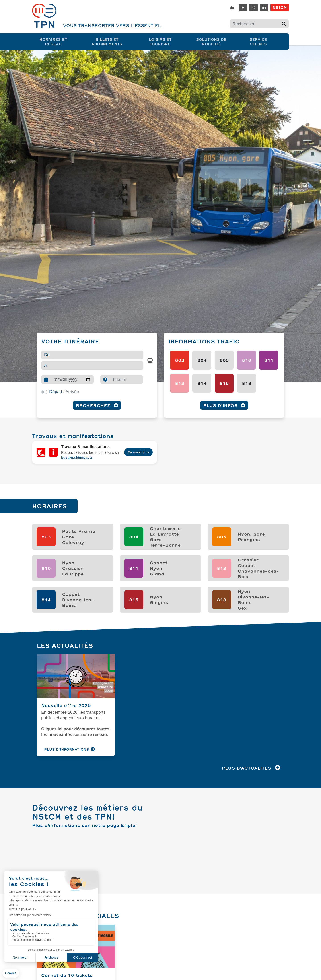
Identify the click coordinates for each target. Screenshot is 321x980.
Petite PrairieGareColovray (78, 530)
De (47, 355)
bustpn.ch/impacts (77, 455)
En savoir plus (138, 450)
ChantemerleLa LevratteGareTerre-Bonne (165, 530)
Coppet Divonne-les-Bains (78, 592)
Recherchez (97, 405)
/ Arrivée (64, 392)
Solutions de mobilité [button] (217, 42)
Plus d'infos (224, 405)
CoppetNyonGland (159, 561)
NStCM (280, 7)
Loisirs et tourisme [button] (167, 42)
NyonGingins (159, 593)
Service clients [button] (264, 42)
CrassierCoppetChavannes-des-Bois (258, 561)
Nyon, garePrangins (251, 530)
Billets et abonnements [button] (114, 42)
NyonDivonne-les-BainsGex (253, 593)
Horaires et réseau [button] (59, 42)
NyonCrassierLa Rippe (73, 561)
